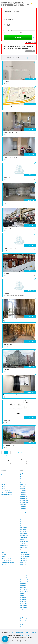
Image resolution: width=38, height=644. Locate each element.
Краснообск (23, 522)
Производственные (6, 479)
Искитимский (24, 518)
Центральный (24, 510)
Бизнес (3, 489)
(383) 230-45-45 (25, 636)
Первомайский (24, 500)
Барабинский (24, 547)
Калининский (24, 483)
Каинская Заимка (25, 541)
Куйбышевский (24, 545)
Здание (3, 487)
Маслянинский (24, 532)
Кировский (23, 487)
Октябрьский (24, 496)
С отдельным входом (7, 494)
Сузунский (23, 530)
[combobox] (19, 22)
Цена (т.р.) (7, 25)
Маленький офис (6, 490)
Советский (23, 504)
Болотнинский (24, 535)
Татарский (23, 543)
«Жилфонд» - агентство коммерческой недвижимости (22, 632)
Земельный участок (6, 481)
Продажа (8, 11)
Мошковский (24, 539)
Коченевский (24, 533)
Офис (3, 473)
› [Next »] (14, 456)
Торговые (4, 475)
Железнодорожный (25, 475)
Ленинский (23, 490)
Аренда (17, 11)
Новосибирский (24, 512)
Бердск (22, 514)
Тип (5, 14)
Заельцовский (24, 479)
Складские (4, 477)
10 (34, 452)
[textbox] (4, 21)
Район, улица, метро (10, 19)
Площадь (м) (8, 30)
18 (11, 456)
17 (7, 456)
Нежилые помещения (7, 492)
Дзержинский (24, 473)
